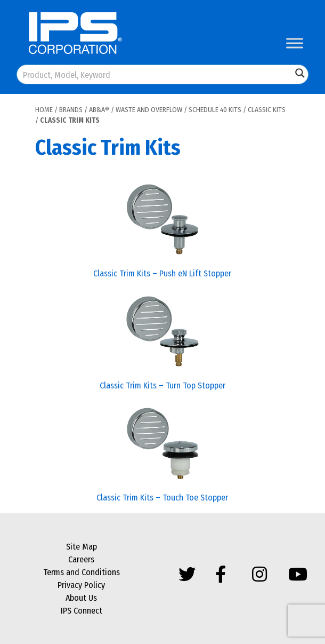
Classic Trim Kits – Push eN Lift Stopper (162, 273)
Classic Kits (267, 110)
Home (44, 110)
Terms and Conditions (82, 572)
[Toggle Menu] (295, 43)
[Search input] (155, 74)
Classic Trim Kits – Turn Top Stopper (162, 385)
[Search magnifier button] (300, 73)
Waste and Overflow (149, 110)
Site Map (82, 547)
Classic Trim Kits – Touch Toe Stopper (162, 498)
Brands (71, 110)
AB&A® (99, 110)
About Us (81, 598)
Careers (81, 559)
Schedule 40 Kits (215, 110)
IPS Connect (82, 611)
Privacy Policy (81, 585)
